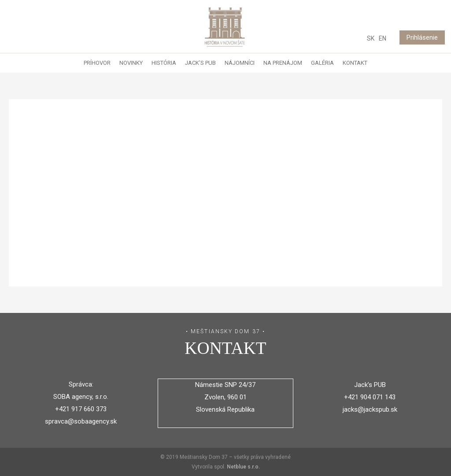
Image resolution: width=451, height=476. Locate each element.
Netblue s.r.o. (243, 467)
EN (383, 38)
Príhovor (97, 63)
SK (371, 38)
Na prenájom (283, 63)
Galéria (322, 63)
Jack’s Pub (200, 63)
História (164, 63)
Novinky (131, 63)
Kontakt (355, 63)
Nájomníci (240, 63)
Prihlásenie (422, 37)
